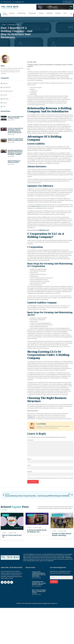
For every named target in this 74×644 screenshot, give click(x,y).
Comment (31, 440)
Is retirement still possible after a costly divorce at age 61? (39, 583)
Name (29, 459)
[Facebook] (64, 2)
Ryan (5, 533)
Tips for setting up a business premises (14, 162)
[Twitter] (67, 2)
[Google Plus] (72, 2)
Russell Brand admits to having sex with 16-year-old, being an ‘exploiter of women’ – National (15, 152)
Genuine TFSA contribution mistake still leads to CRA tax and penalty (39, 574)
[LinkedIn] (69, 2)
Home (5, 13)
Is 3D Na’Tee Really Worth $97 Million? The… (37, 531)
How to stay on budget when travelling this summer (39, 591)
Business (12, 13)
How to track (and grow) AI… (12, 536)
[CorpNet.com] (31, 417)
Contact (5, 15)
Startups (58, 13)
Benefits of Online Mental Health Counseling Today (15, 140)
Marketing (49, 13)
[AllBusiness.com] (44, 230)
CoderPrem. (54, 603)
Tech (65, 13)
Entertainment (22, 13)
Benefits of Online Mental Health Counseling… (62, 534)
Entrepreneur (32, 13)
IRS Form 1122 (35, 207)
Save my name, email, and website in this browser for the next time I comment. (51, 478)
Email (29, 465)
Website (30, 472)
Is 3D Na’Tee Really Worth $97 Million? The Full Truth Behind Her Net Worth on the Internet (15, 130)
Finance (41, 13)
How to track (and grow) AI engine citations (16, 117)
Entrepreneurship (57, 515)
